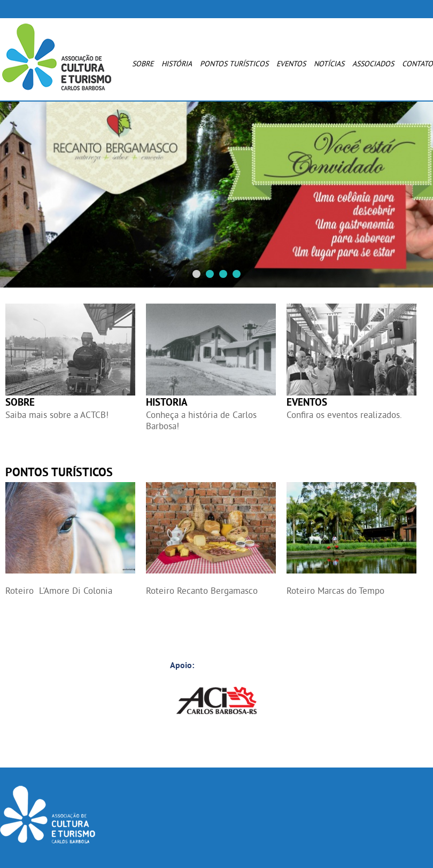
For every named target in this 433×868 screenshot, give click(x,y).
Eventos (291, 64)
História (177, 64)
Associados (373, 64)
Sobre (143, 64)
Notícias (329, 64)
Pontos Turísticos (234, 64)
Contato (417, 64)
